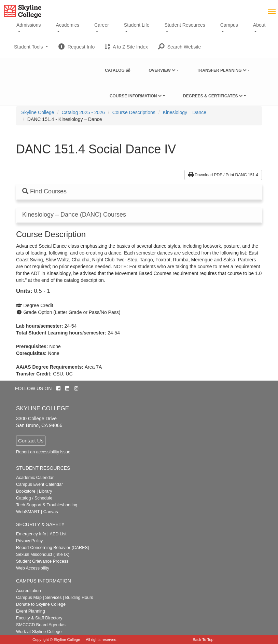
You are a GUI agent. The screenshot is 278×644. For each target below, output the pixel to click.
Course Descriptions (134, 112)
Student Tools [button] (31, 50)
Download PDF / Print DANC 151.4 (223, 175)
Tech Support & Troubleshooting (47, 505)
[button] (179, 47)
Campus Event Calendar (39, 484)
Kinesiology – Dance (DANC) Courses (74, 215)
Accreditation (29, 591)
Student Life (137, 25)
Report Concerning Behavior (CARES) (53, 548)
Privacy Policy (29, 541)
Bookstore (26, 491)
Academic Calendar (35, 478)
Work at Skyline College (39, 632)
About (259, 25)
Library (46, 491)
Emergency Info (31, 534)
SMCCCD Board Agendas (41, 625)
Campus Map (29, 598)
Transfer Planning (222, 70)
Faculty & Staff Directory (39, 618)
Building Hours (79, 598)
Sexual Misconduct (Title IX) (43, 554)
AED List (58, 534)
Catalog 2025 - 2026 (83, 112)
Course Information (136, 96)
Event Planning (31, 611)
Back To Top (203, 640)
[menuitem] (118, 69)
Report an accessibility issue (43, 452)
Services (53, 598)
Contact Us (31, 441)
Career (102, 25)
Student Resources (185, 25)
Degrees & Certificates (213, 96)
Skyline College (38, 112)
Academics (68, 25)
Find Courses (44, 191)
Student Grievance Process (42, 561)
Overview (162, 70)
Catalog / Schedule (34, 498)
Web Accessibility (33, 568)
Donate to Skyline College (41, 604)
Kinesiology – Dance (184, 112)
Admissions (29, 25)
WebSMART (28, 512)
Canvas (51, 512)
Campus (229, 25)
